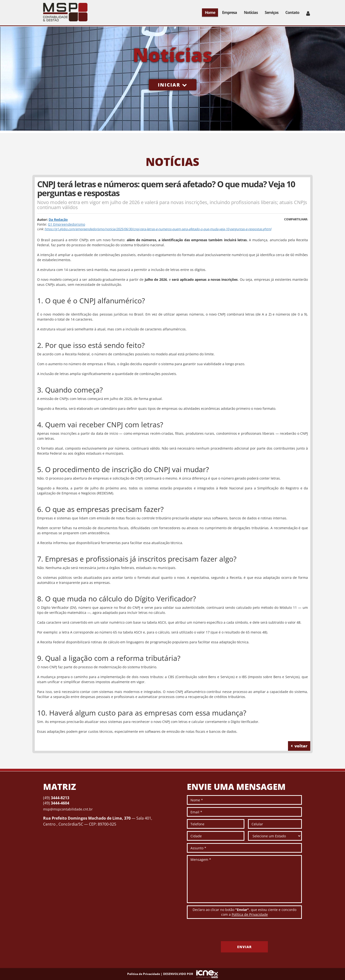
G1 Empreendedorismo (66, 224)
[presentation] (223, 932)
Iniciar (173, 85)
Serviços (272, 12)
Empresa (230, 12)
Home (210, 12)
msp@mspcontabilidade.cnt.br (68, 809)
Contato (292, 12)
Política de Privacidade (250, 914)
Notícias (251, 12)
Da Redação (58, 220)
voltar (299, 746)
